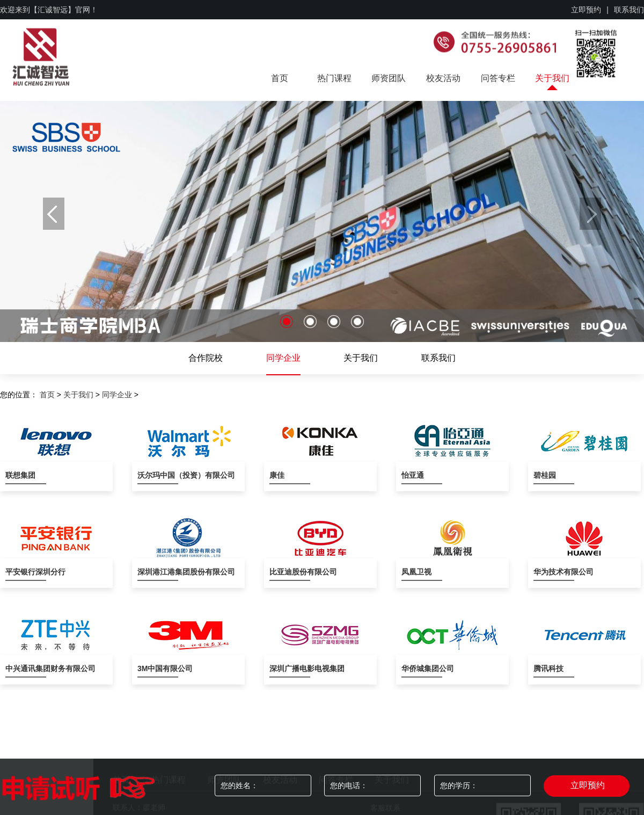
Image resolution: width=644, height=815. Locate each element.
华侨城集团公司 (422, 668)
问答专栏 (498, 78)
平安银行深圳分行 (26, 572)
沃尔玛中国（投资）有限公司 (158, 475)
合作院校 (206, 358)
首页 (280, 78)
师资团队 (389, 78)
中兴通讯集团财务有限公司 (26, 668)
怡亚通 (413, 475)
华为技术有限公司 (554, 572)
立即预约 (586, 10)
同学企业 (283, 358)
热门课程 (334, 78)
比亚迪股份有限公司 (290, 572)
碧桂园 (545, 475)
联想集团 (20, 475)
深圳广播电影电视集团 (290, 668)
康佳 (277, 475)
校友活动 (443, 78)
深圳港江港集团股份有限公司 (158, 572)
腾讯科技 (548, 668)
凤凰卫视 (416, 572)
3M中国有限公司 (158, 668)
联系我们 (629, 10)
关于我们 (552, 78)
